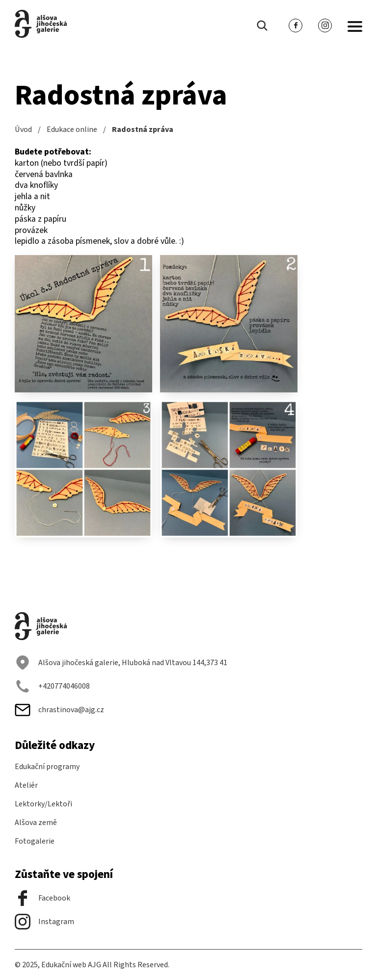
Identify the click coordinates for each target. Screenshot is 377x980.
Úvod (23, 129)
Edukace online (72, 129)
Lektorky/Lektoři (43, 804)
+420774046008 (52, 686)
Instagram (44, 922)
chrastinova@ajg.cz (59, 710)
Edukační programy (47, 767)
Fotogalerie (35, 841)
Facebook (42, 898)
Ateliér (26, 785)
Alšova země (36, 823)
